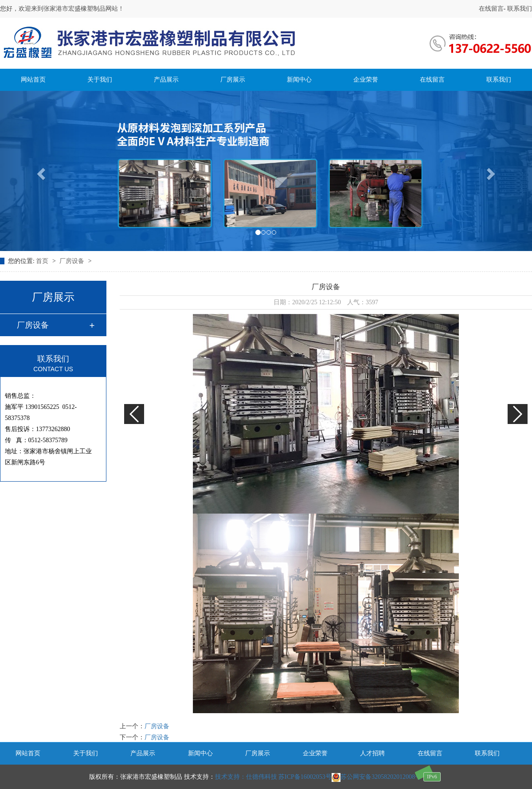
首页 (43, 261)
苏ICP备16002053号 (305, 777)
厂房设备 (73, 261)
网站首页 (33, 80)
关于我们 (100, 80)
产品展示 (166, 80)
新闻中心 (299, 80)
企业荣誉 (366, 80)
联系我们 (519, 9)
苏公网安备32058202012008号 (376, 777)
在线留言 (491, 9)
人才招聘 (372, 753)
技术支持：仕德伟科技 (246, 777)
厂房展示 (233, 80)
